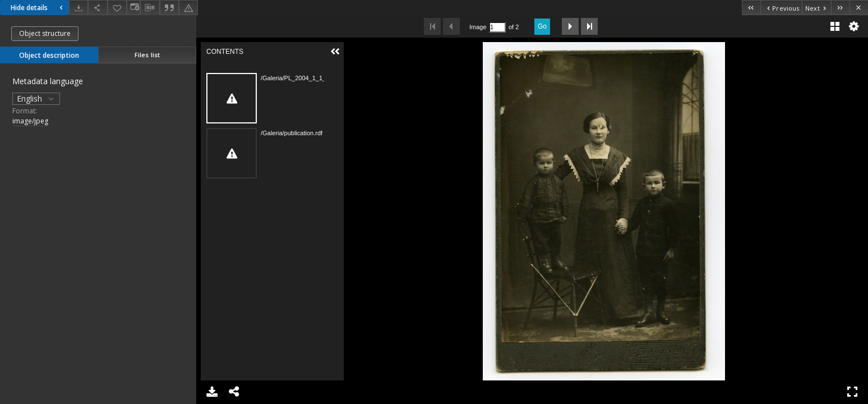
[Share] (98, 8)
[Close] (859, 8)
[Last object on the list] (840, 8)
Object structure (45, 33)
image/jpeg (30, 121)
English (36, 98)
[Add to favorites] (117, 8)
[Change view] (133, 8)
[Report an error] (188, 8)
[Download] (79, 8)
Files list (147, 55)
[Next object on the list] (816, 8)
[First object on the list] (751, 8)
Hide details (38, 8)
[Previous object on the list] (781, 8)
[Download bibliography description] (150, 8)
